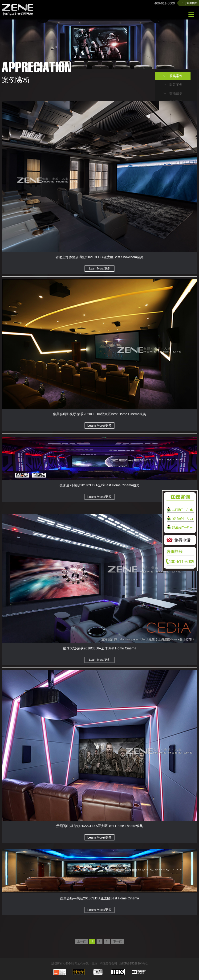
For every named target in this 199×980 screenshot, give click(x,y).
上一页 (81, 941)
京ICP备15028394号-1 (134, 964)
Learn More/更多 (99, 269)
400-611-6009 (164, 3)
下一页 (118, 941)
